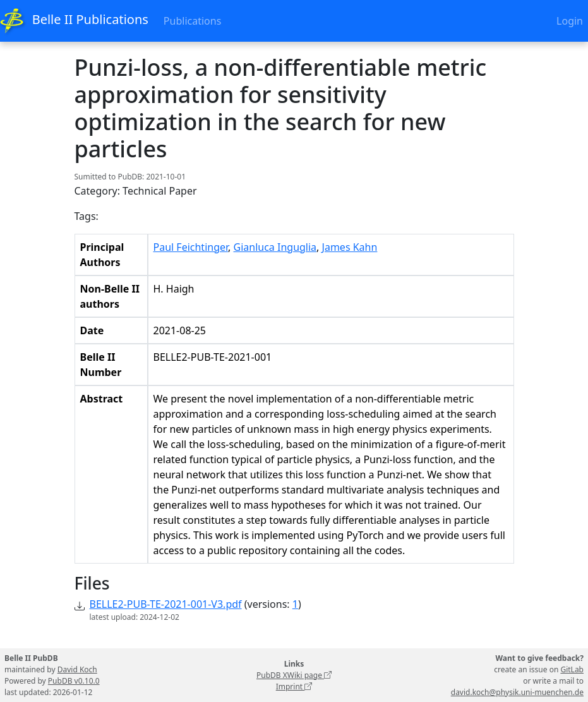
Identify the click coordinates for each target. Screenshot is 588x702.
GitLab (572, 669)
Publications (192, 21)
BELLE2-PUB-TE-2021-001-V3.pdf (166, 604)
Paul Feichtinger (191, 247)
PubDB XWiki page (294, 675)
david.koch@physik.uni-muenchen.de (517, 692)
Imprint (294, 687)
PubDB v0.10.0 (74, 681)
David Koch (77, 669)
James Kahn (350, 247)
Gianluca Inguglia (275, 247)
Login (570, 21)
